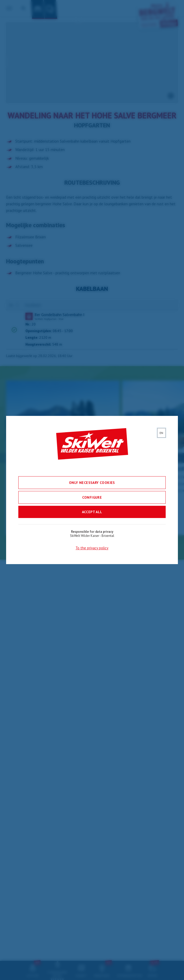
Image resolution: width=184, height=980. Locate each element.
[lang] (161, 434)
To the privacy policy (92, 549)
